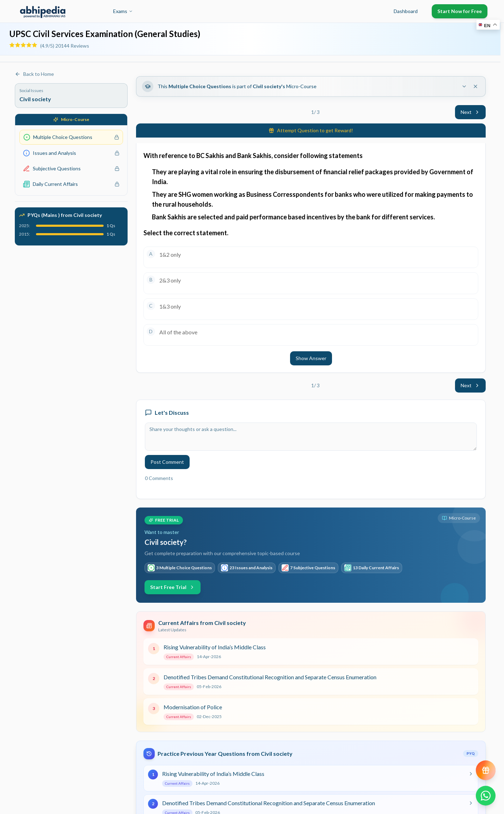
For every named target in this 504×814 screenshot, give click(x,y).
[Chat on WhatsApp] (486, 796)
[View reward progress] (486, 770)
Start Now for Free (460, 11)
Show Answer (311, 358)
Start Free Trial (173, 587)
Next (470, 112)
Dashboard (406, 11)
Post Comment (167, 462)
